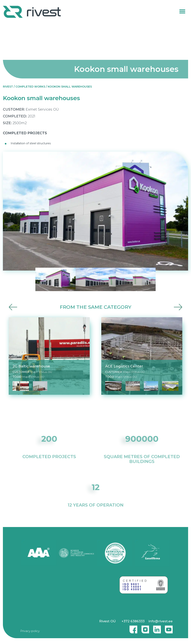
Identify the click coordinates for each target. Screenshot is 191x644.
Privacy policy (30, 631)
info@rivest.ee (161, 621)
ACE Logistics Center (124, 366)
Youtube (169, 628)
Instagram (144, 628)
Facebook (132, 628)
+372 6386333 (133, 621)
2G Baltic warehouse (31, 366)
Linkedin (156, 628)
